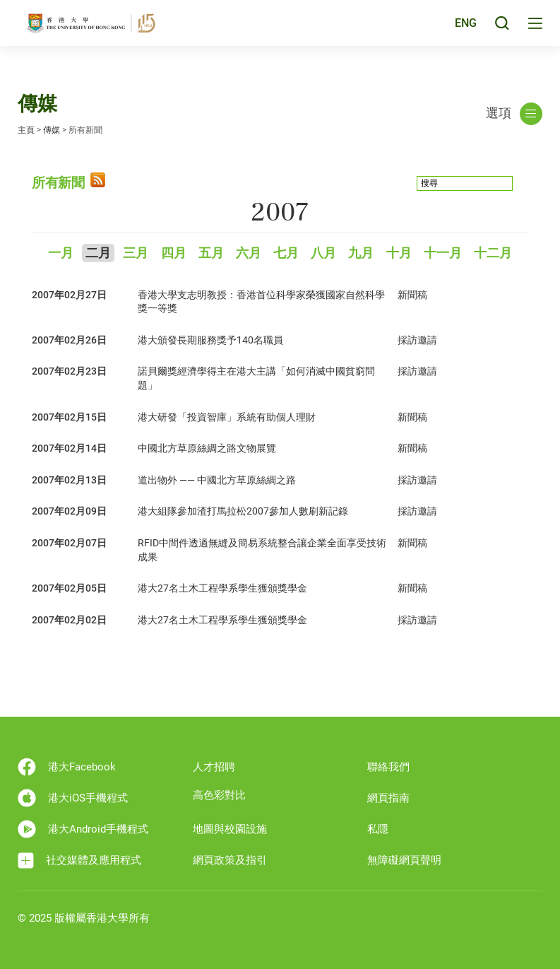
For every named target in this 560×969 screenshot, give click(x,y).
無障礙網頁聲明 (404, 860)
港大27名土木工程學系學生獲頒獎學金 (222, 588)
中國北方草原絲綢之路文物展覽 (207, 448)
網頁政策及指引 (230, 860)
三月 (136, 253)
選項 (514, 114)
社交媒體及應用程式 (79, 861)
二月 (98, 253)
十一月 (443, 253)
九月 (361, 253)
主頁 (26, 130)
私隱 (378, 829)
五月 (211, 253)
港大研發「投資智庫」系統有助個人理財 (227, 417)
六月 (249, 253)
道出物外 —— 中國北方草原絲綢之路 (217, 480)
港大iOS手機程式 (73, 798)
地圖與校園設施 (230, 829)
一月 (61, 253)
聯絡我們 (388, 767)
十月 (399, 253)
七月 (286, 253)
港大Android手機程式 (83, 829)
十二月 (493, 253)
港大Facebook (67, 767)
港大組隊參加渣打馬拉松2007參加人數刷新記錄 (243, 511)
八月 (323, 253)
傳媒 (52, 130)
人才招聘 (214, 767)
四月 (174, 253)
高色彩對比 (219, 795)
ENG (464, 31)
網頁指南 (388, 798)
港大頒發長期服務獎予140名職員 (210, 340)
